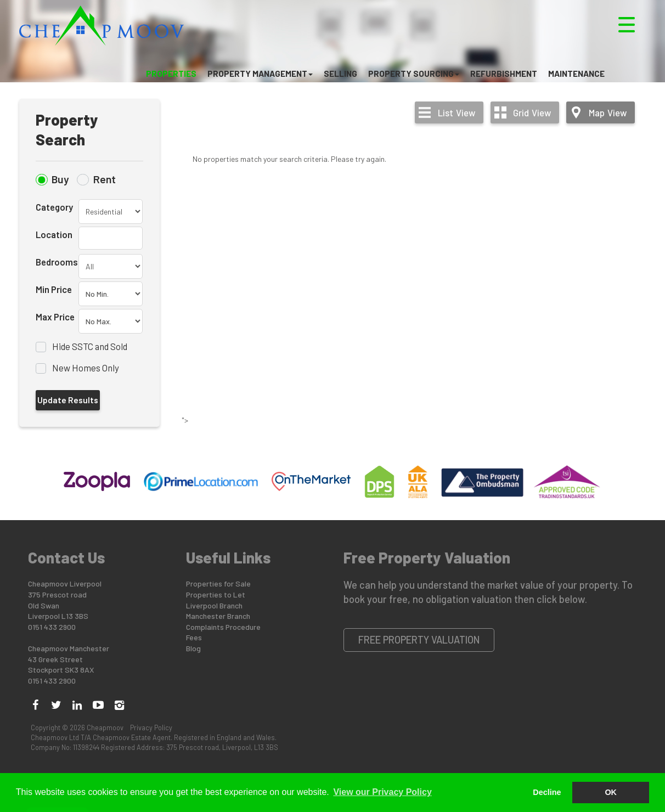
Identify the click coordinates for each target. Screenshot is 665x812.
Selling (340, 74)
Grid (532, 112)
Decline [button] (547, 792)
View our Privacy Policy (382, 792)
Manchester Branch (218, 616)
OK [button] (611, 792)
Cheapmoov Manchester (69, 648)
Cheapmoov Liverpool (65, 583)
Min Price (54, 289)
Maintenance (576, 74)
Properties (171, 74)
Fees (194, 637)
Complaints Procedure (223, 627)
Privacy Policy (151, 728)
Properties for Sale (218, 583)
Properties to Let (216, 594)
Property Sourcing (414, 74)
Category (54, 207)
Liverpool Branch (214, 605)
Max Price (55, 317)
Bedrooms (57, 262)
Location (54, 234)
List (457, 112)
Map (608, 112)
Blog (193, 648)
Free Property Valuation (419, 640)
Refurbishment (504, 74)
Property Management (260, 74)
